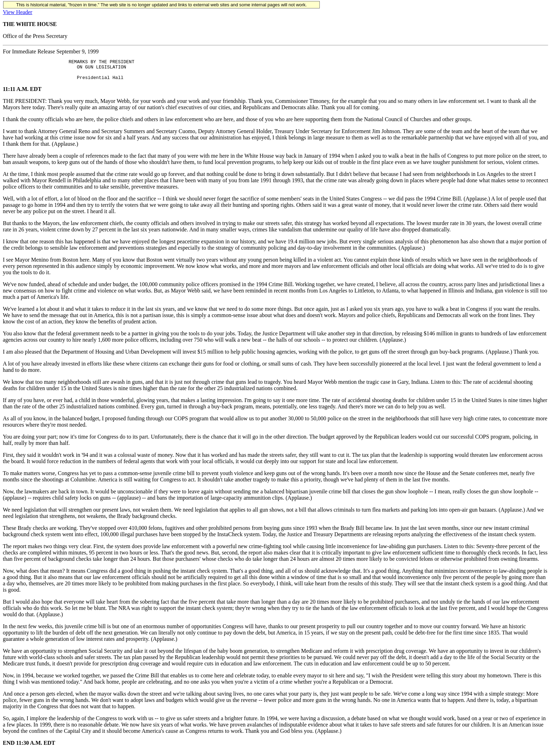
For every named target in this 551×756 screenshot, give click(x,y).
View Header (18, 12)
